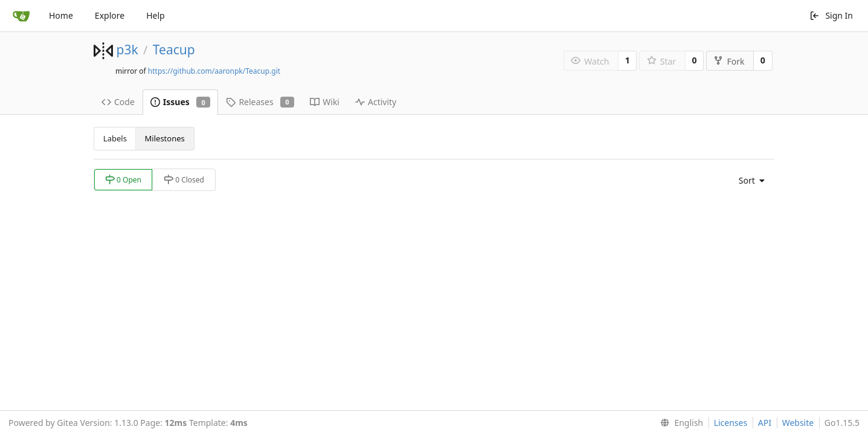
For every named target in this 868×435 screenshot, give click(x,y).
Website (798, 423)
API (765, 423)
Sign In (831, 15)
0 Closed (184, 180)
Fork (729, 61)
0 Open (123, 180)
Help (156, 15)
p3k (127, 50)
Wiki (325, 102)
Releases (260, 102)
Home (61, 15)
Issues (181, 102)
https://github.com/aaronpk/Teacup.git (214, 71)
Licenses (731, 423)
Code (118, 102)
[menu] (748, 181)
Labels (115, 138)
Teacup (174, 50)
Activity (376, 102)
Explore (110, 15)
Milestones (165, 138)
